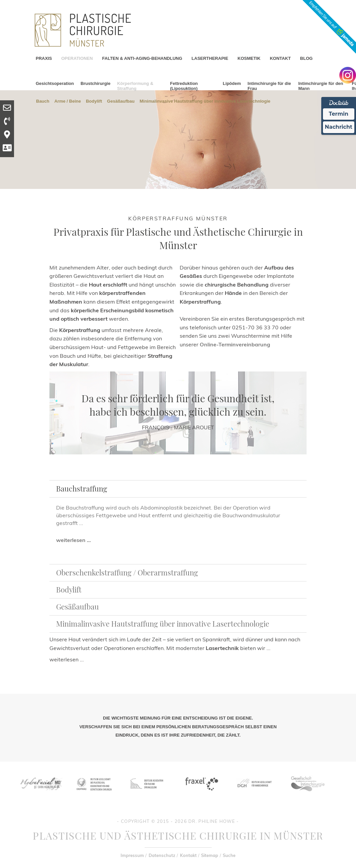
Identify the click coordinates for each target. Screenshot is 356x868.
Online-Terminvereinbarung (235, 344)
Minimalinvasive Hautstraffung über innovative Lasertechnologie (163, 624)
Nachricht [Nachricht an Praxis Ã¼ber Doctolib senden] (339, 127)
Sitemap (210, 855)
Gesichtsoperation (55, 83)
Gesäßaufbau (121, 101)
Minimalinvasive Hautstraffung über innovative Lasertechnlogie (205, 101)
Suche (229, 855)
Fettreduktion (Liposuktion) (184, 86)
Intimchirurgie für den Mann (321, 86)
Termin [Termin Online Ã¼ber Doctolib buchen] (339, 114)
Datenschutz (162, 855)
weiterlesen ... (73, 540)
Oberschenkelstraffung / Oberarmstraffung (127, 572)
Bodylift (94, 101)
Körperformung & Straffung (135, 86)
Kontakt (188, 855)
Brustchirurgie (96, 83)
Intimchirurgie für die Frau (269, 86)
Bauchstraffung (82, 489)
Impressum (132, 855)
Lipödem (232, 83)
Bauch (43, 101)
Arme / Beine (68, 101)
